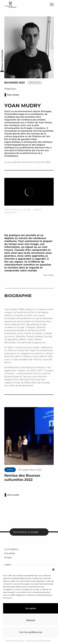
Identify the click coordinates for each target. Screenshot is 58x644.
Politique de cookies (15, 640)
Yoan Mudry (13, 95)
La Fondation (11, 549)
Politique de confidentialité (38, 640)
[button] (53, 570)
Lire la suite (13, 495)
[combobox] (29, 532)
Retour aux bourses (2, 60)
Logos (8, 564)
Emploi (8, 557)
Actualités (10, 553)
